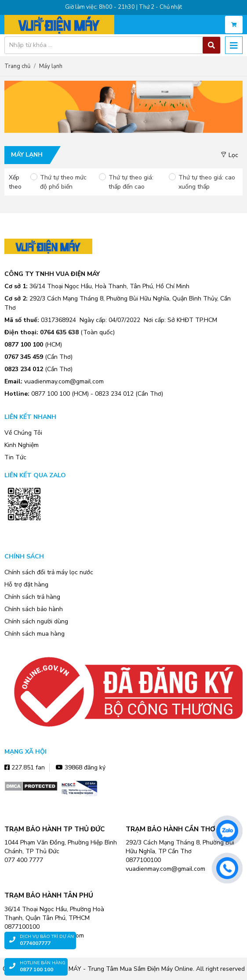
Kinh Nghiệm (22, 445)
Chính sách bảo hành (34, 609)
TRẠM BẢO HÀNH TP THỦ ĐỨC (54, 829)
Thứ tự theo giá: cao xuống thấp (207, 182)
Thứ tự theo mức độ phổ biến (63, 182)
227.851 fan (25, 767)
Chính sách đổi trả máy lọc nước (49, 572)
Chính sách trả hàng (32, 597)
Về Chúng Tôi (23, 433)
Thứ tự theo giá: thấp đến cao (131, 182)
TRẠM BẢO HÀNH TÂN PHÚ (49, 895)
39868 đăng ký (81, 767)
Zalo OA (24, 533)
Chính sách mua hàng (35, 634)
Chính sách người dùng (36, 621)
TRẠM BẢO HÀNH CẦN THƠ (171, 829)
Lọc (229, 155)
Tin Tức (15, 457)
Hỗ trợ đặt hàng (26, 585)
